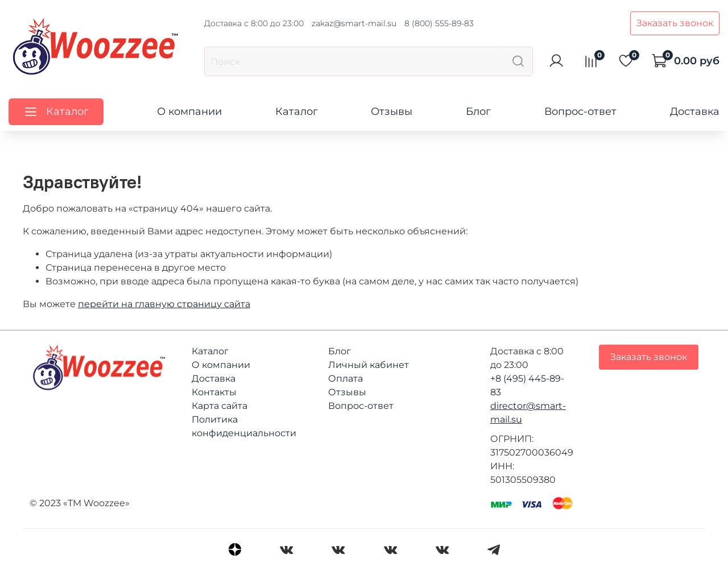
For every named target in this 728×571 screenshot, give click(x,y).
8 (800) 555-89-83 (439, 23)
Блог (478, 111)
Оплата (346, 378)
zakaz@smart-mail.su (354, 23)
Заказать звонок (675, 23)
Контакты (214, 392)
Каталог (297, 111)
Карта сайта (220, 406)
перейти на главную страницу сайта (164, 304)
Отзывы (392, 111)
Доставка (695, 111)
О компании (189, 111)
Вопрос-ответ (580, 111)
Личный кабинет (369, 365)
